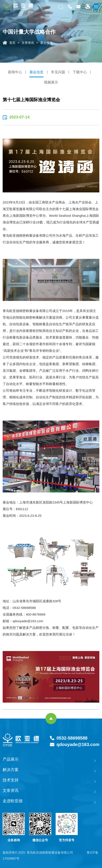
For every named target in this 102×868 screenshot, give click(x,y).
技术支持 (11, 780)
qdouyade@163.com (78, 744)
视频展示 (51, 82)
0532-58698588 (72, 738)
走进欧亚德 (13, 801)
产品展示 (11, 759)
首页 (12, 43)
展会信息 (46, 43)
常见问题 (58, 72)
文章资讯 (28, 43)
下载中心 (80, 72)
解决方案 (11, 770)
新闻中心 (15, 72)
